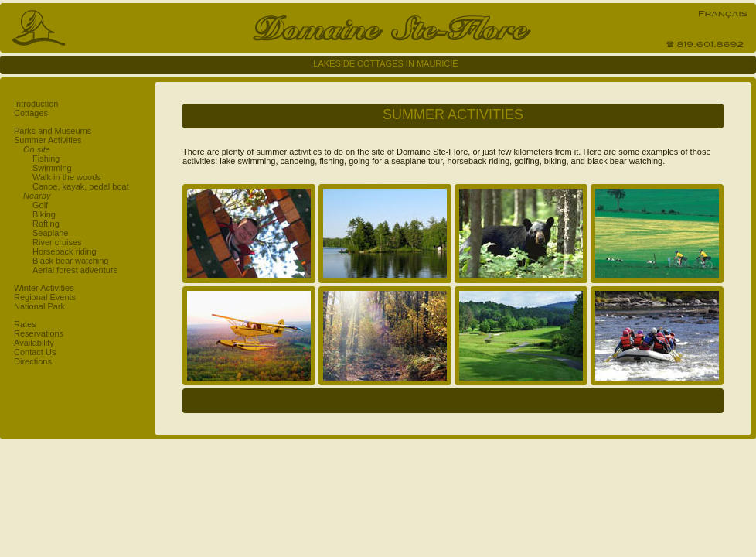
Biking (44, 214)
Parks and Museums (53, 131)
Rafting (46, 224)
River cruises (57, 242)
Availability (34, 343)
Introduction (36, 104)
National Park (39, 306)
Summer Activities (48, 140)
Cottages (31, 113)
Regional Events (45, 297)
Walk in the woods (67, 177)
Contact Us (35, 352)
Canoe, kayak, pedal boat (81, 186)
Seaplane (51, 233)
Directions (33, 361)
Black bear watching (70, 261)
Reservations (39, 333)
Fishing (46, 159)
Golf (40, 205)
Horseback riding (65, 251)
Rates (25, 324)
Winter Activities (44, 288)
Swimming (52, 168)
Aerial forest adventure (75, 270)
